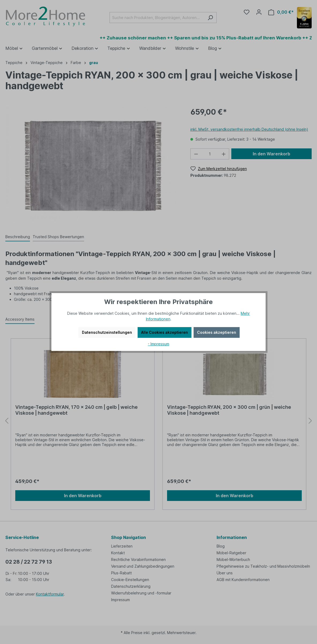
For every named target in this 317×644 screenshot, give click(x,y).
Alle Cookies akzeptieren (165, 332)
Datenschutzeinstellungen (107, 332)
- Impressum (159, 344)
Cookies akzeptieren (217, 332)
